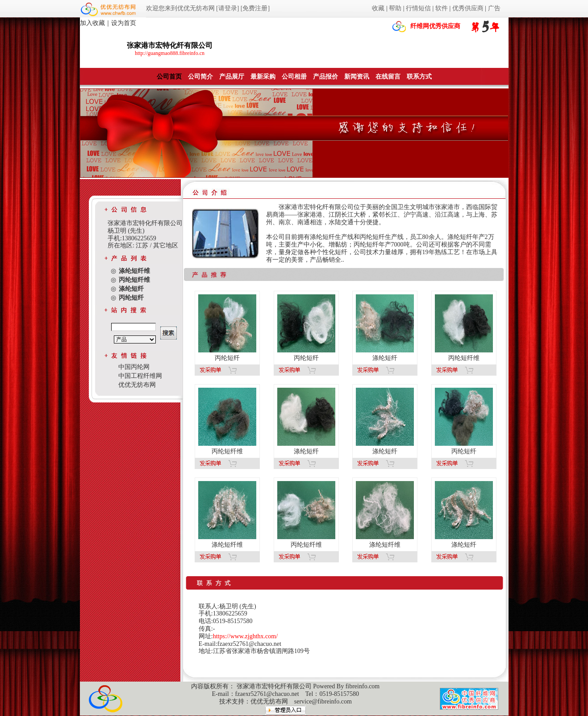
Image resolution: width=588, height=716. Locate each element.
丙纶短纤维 (464, 358)
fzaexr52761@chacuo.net (267, 694)
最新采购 (263, 77)
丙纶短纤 (227, 358)
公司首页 (169, 77)
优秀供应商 (468, 8)
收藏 (378, 8)
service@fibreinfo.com (323, 701)
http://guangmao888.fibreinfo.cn (170, 53)
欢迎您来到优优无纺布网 (180, 8)
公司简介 (200, 77)
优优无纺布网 (137, 385)
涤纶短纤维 (227, 545)
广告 (494, 8)
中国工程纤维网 (140, 376)
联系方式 (419, 77)
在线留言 (388, 77)
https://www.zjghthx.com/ (245, 636)
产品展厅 (232, 77)
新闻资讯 (357, 77)
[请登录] (227, 8)
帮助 (395, 8)
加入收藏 (92, 23)
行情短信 (418, 8)
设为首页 (124, 23)
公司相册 (294, 77)
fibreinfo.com (363, 686)
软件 (442, 8)
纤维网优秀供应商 (435, 26)
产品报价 (325, 77)
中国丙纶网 (134, 367)
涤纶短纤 (385, 358)
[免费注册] (255, 8)
